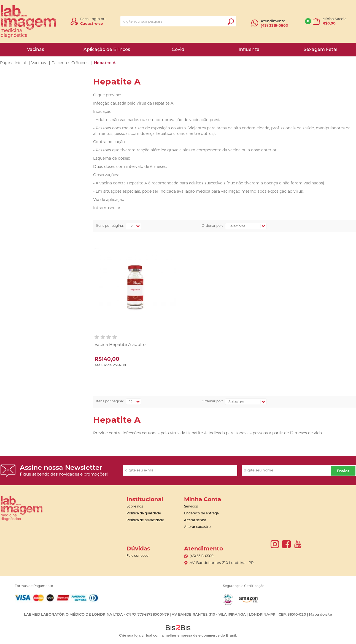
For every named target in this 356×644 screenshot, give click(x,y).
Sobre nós (135, 506)
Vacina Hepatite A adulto (120, 344)
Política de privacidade (145, 520)
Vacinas (36, 49)
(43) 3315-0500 (274, 25)
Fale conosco (137, 556)
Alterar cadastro (197, 527)
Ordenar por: (212, 226)
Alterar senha (195, 520)
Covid (178, 49)
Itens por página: (110, 226)
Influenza (249, 49)
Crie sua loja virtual (136, 635)
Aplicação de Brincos (107, 49)
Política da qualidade (144, 513)
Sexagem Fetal (320, 49)
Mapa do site (320, 614)
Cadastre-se (91, 23)
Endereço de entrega (201, 513)
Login (95, 19)
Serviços (191, 506)
